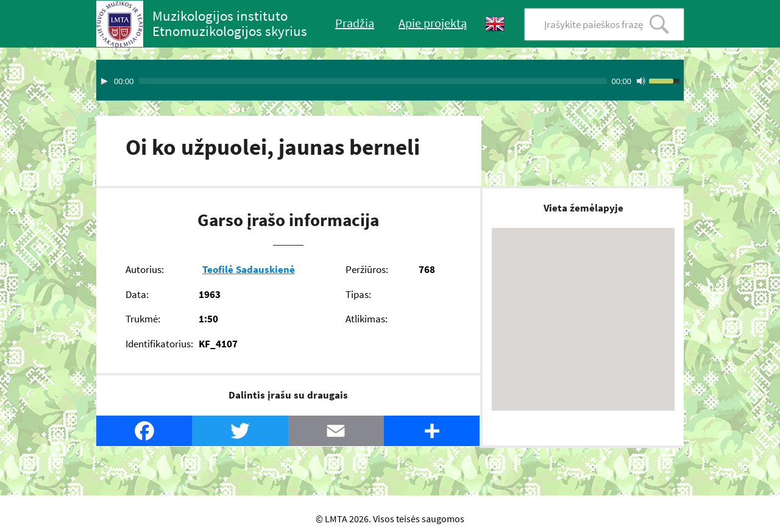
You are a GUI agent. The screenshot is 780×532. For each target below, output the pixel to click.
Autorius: (145, 269)
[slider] (373, 81)
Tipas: (358, 294)
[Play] (104, 81)
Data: (137, 294)
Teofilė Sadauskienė (249, 269)
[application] (390, 80)
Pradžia (355, 23)
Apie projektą (433, 23)
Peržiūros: (367, 269)
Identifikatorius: (159, 344)
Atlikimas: (367, 319)
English (495, 24)
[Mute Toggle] (641, 81)
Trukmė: (143, 319)
